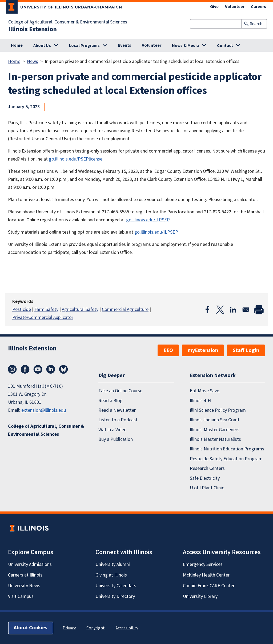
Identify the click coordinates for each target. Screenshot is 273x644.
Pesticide (22, 309)
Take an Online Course (120, 391)
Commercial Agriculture (125, 309)
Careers (258, 7)
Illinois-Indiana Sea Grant (215, 420)
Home (17, 45)
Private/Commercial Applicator (43, 317)
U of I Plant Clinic (207, 488)
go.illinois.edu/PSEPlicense (76, 159)
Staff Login (246, 350)
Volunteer (235, 7)
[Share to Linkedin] (233, 310)
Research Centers (207, 468)
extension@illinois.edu (44, 410)
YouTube (38, 369)
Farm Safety (46, 309)
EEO (168, 350)
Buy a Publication (116, 439)
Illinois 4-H (200, 401)
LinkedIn (51, 369)
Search (256, 24)
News (33, 61)
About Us (42, 46)
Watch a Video (113, 430)
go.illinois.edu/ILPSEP (148, 220)
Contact (225, 46)
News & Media (185, 46)
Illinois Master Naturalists (215, 439)
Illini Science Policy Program (218, 410)
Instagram (12, 369)
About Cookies (31, 628)
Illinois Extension (33, 29)
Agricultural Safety (80, 309)
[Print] (259, 310)
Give (214, 7)
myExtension (203, 350)
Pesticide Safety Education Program (226, 459)
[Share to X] (220, 310)
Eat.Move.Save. (205, 391)
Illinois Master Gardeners (215, 430)
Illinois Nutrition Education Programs (227, 449)
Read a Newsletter (117, 410)
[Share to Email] (246, 310)
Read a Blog (111, 401)
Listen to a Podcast (118, 420)
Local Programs (84, 46)
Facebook (25, 369)
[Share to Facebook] (207, 310)
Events (125, 45)
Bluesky (63, 369)
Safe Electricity (205, 478)
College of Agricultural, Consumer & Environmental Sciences (68, 22)
